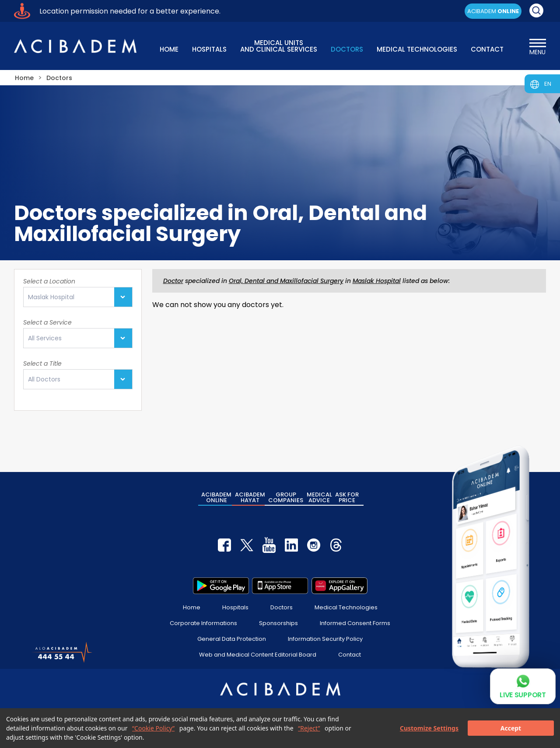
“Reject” (309, 728)
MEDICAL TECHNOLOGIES (417, 49)
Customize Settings (429, 728)
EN (548, 84)
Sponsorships (278, 623)
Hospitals (235, 607)
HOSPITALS (209, 49)
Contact (350, 655)
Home (192, 607)
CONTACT (487, 49)
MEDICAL (319, 497)
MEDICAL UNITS (279, 45)
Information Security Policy (325, 639)
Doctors (282, 607)
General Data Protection (232, 639)
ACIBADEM (493, 11)
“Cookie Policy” (153, 728)
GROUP (286, 497)
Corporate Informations (203, 623)
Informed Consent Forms (355, 623)
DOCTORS (347, 49)
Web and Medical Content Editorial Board (258, 655)
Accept (511, 728)
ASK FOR (347, 497)
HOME (169, 49)
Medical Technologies (346, 607)
